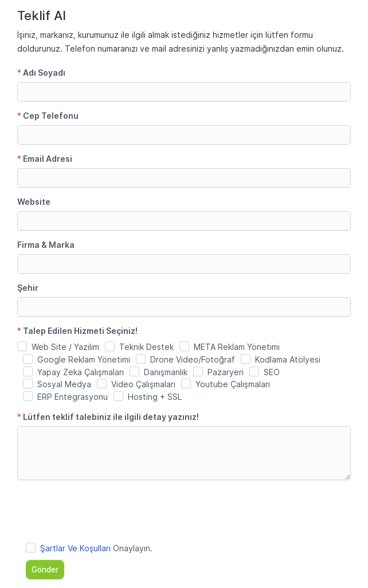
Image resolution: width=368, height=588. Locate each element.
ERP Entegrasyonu (73, 397)
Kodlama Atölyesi (288, 359)
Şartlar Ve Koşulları (75, 548)
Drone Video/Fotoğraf (193, 359)
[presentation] (104, 511)
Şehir (28, 288)
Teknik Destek (146, 347)
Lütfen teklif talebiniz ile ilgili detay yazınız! (108, 417)
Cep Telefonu (48, 116)
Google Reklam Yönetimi (84, 359)
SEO (272, 372)
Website (34, 202)
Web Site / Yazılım (65, 347)
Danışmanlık (166, 372)
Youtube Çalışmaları (233, 384)
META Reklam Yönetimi (237, 347)
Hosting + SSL (155, 397)
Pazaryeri (226, 372)
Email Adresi (45, 159)
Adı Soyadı (41, 73)
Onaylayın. (96, 548)
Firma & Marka (46, 245)
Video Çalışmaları (143, 384)
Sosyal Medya (64, 384)
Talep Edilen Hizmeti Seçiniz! (77, 331)
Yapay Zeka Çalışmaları (81, 372)
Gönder (45, 570)
